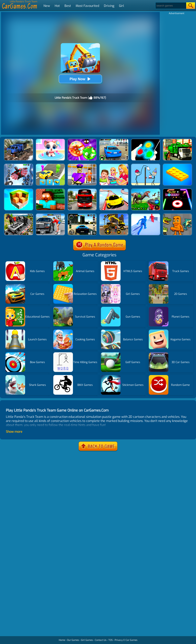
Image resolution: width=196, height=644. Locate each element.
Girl (122, 6)
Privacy (119, 640)
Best (68, 6)
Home (62, 640)
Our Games (73, 640)
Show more (14, 432)
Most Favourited (87, 6)
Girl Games (87, 640)
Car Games (132, 640)
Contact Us (101, 640)
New (47, 6)
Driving (109, 6)
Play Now (80, 79)
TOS (111, 640)
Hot (57, 6)
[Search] (171, 6)
